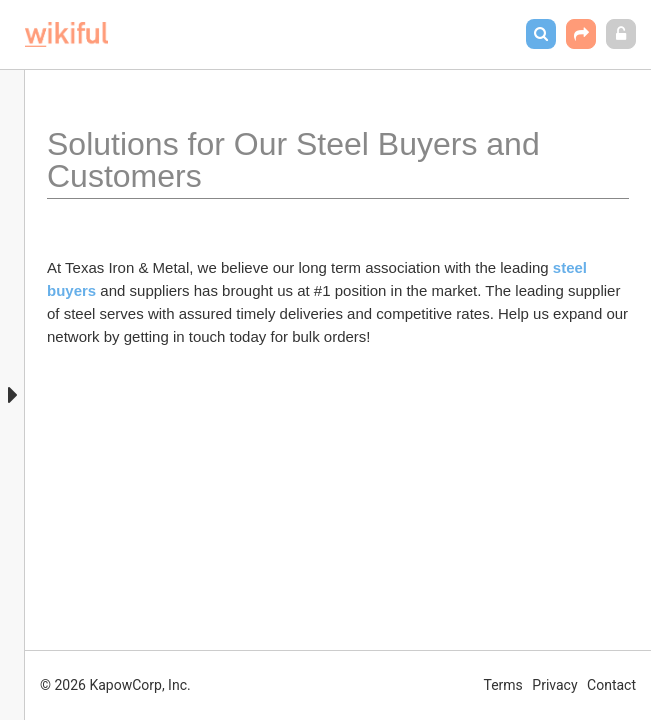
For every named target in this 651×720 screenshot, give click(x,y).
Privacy (554, 685)
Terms (503, 685)
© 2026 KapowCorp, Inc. (115, 685)
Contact (611, 685)
